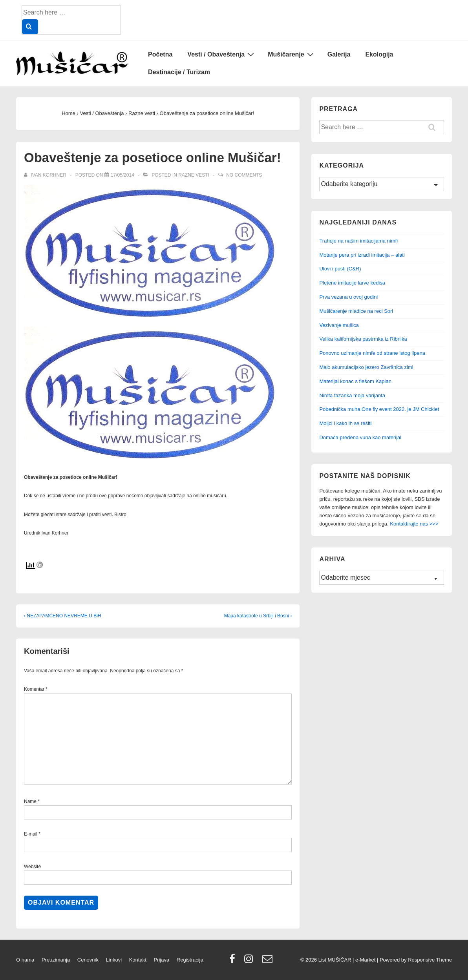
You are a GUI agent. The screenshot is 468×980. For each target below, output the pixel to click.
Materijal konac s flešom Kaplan (355, 381)
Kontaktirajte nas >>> (414, 524)
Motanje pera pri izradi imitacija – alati (362, 255)
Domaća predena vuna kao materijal (360, 437)
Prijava (161, 960)
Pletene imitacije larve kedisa (352, 283)
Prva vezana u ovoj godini (348, 297)
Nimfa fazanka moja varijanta (352, 395)
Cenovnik (88, 960)
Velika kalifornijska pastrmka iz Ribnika (363, 339)
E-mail (31, 834)
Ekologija (379, 54)
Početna (160, 54)
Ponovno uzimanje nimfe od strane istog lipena (372, 353)
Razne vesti (194, 175)
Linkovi (114, 960)
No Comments (244, 175)
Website (32, 867)
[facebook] (234, 961)
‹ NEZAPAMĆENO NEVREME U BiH (62, 616)
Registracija (190, 960)
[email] (268, 961)
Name (30, 801)
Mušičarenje (292, 54)
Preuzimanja (56, 960)
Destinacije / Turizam (179, 72)
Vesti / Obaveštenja (222, 54)
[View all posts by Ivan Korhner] (46, 175)
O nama (25, 960)
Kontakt (138, 960)
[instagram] (250, 961)
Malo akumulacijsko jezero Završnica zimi (366, 367)
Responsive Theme (430, 960)
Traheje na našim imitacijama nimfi (358, 241)
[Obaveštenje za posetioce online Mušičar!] (122, 175)
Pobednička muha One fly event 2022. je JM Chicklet (379, 409)
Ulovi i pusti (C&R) (340, 269)
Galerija (339, 54)
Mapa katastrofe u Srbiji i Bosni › (258, 616)
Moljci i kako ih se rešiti (345, 423)
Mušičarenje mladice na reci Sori (356, 311)
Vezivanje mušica (339, 325)
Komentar (36, 689)
